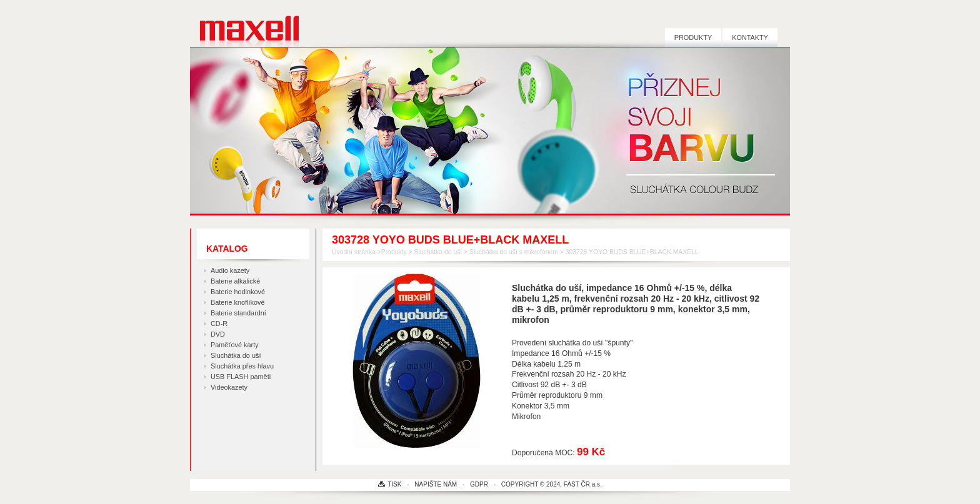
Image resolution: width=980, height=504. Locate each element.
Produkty (693, 37)
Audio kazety (230, 270)
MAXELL (245, 23)
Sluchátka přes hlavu (242, 366)
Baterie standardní (238, 313)
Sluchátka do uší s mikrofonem (514, 252)
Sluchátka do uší (236, 355)
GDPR (479, 484)
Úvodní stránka (354, 252)
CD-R (219, 324)
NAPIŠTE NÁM (436, 484)
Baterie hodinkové (238, 292)
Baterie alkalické (235, 281)
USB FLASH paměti (241, 377)
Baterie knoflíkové (237, 302)
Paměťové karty (235, 345)
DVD (218, 334)
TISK (394, 484)
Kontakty (750, 37)
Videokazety (229, 387)
